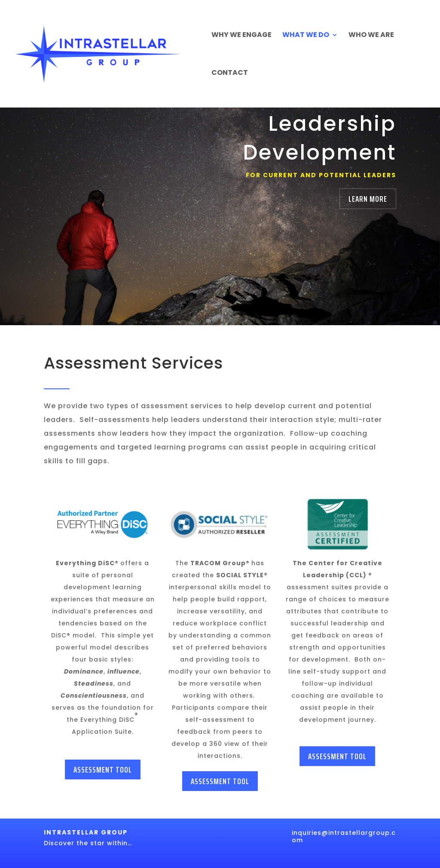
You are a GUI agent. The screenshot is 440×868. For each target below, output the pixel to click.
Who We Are (371, 36)
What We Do (306, 36)
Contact (230, 74)
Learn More (368, 199)
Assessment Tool (103, 770)
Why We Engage (241, 36)
